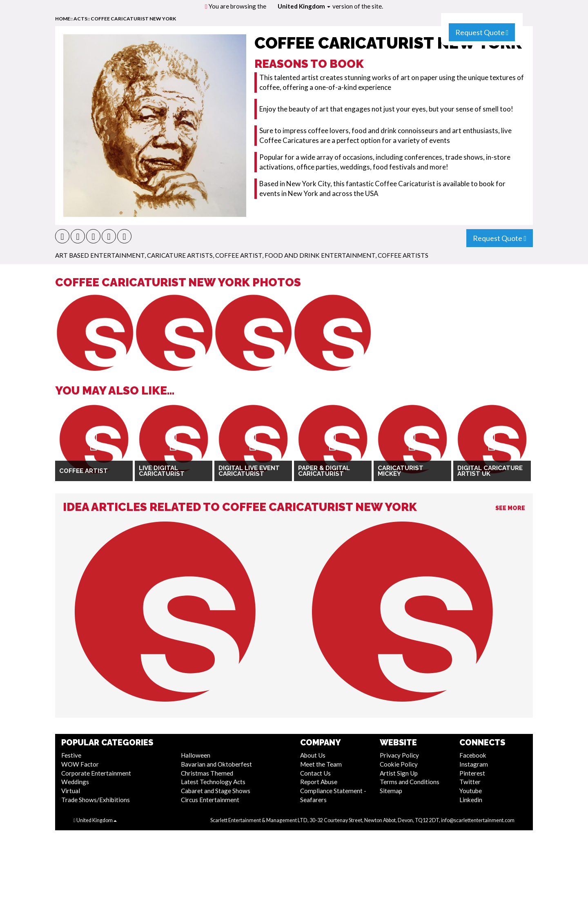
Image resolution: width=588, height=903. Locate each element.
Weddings (75, 782)
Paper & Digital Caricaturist (324, 471)
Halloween (196, 755)
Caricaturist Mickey (401, 471)
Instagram (474, 764)
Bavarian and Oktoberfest (216, 764)
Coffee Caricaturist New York (133, 19)
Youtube (471, 791)
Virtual (71, 791)
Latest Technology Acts (213, 782)
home (63, 19)
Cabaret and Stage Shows (216, 791)
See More (510, 508)
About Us (313, 755)
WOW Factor (80, 764)
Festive (71, 755)
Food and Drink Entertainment (320, 255)
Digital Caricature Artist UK (490, 471)
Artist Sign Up (399, 773)
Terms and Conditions (410, 782)
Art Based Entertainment (100, 255)
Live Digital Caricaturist (162, 471)
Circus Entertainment (210, 800)
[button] (62, 236)
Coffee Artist (239, 255)
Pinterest (472, 773)
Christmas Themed (207, 773)
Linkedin (471, 800)
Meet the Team (321, 764)
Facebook (473, 755)
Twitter (470, 782)
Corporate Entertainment (96, 773)
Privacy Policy (399, 755)
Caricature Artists (180, 255)
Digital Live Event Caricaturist (249, 471)
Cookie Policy (399, 764)
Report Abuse (319, 782)
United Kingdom (304, 6)
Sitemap (391, 791)
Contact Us (315, 773)
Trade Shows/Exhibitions (96, 800)
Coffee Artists (403, 255)
